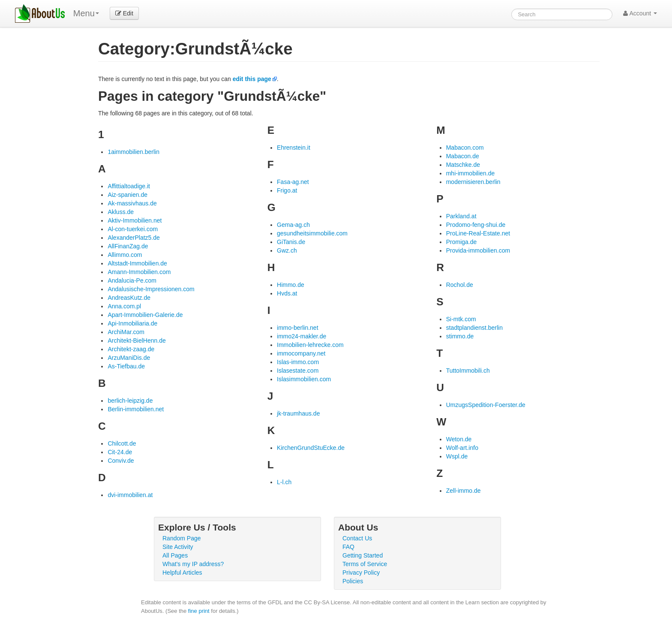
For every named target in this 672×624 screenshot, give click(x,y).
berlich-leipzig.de (130, 401)
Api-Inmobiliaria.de (132, 323)
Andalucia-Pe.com (132, 280)
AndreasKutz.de (129, 298)
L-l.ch (284, 482)
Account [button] (640, 13)
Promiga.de (462, 242)
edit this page (252, 79)
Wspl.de (457, 456)
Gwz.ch (287, 250)
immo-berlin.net (297, 328)
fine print (199, 611)
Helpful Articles (182, 573)
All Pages (175, 555)
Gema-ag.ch (293, 225)
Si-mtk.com (461, 319)
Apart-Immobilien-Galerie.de (145, 315)
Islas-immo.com (298, 362)
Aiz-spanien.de (127, 195)
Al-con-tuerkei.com (133, 229)
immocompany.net (301, 353)
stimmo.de (460, 336)
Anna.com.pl (124, 306)
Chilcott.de (122, 443)
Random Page (182, 538)
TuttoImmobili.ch (468, 371)
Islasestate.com (298, 371)
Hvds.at (287, 293)
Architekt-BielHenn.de (136, 341)
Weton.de (459, 439)
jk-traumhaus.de (298, 413)
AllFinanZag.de (128, 246)
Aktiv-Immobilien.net (135, 220)
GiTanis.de (291, 242)
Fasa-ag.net (293, 182)
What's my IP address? (193, 564)
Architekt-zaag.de (131, 349)
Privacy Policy (361, 573)
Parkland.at (461, 216)
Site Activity (178, 547)
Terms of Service (365, 564)
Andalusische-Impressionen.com (151, 289)
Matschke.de (463, 165)
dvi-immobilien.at (130, 495)
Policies (353, 581)
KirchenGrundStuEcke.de (311, 448)
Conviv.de (121, 461)
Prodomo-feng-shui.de (476, 225)
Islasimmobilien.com (304, 379)
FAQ (348, 547)
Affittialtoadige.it (129, 186)
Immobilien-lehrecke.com (310, 345)
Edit (124, 13)
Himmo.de (291, 285)
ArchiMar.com (126, 332)
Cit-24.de (120, 452)
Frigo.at (287, 190)
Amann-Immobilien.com (139, 272)
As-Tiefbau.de (126, 366)
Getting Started (363, 555)
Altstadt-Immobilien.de (137, 263)
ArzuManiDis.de (129, 358)
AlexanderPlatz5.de (133, 238)
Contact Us (357, 538)
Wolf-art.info (462, 448)
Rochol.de (460, 285)
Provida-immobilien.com (478, 250)
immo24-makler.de (301, 336)
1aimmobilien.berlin (133, 152)
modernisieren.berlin (473, 182)
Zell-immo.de (463, 491)
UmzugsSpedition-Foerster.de (486, 405)
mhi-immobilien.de (471, 173)
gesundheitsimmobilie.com (312, 233)
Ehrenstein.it (294, 148)
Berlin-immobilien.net (136, 409)
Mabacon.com (465, 148)
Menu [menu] (86, 13)
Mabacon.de (463, 156)
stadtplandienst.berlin (474, 328)
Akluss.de (121, 212)
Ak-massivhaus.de (132, 203)
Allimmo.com (125, 255)
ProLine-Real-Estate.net (478, 233)
